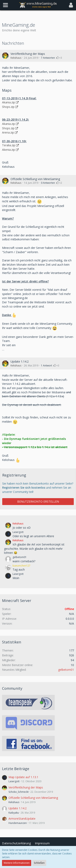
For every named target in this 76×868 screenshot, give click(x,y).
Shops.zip (8, 107)
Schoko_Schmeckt (19, 792)
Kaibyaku (14, 813)
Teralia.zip (9, 145)
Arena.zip (8, 132)
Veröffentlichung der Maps (28, 54)
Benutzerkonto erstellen (38, 501)
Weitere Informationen (17, 863)
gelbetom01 (66, 670)
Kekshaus (16, 58)
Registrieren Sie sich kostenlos (24, 488)
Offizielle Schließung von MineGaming (35, 179)
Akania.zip (9, 102)
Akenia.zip (9, 150)
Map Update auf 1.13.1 (23, 777)
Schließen (39, 863)
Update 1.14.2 (20, 361)
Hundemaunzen (18, 823)
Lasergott (14, 781)
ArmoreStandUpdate (22, 819)
